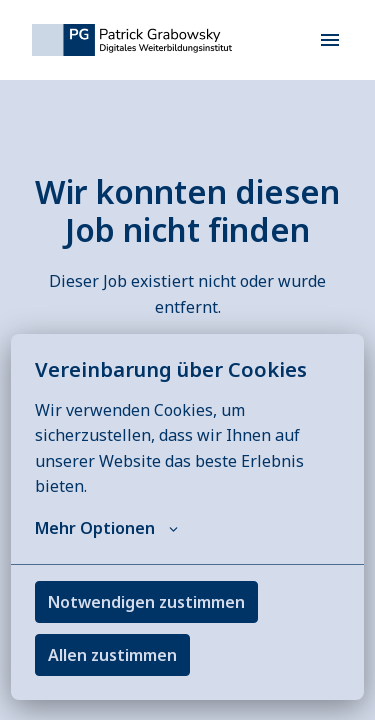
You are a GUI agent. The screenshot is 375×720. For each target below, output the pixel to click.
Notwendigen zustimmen (146, 602)
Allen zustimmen (112, 655)
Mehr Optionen (106, 528)
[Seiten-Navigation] (330, 40)
